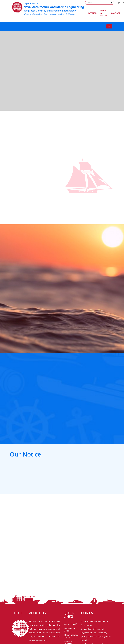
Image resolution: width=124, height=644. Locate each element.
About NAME (71, 624)
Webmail (92, 13)
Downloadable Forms (71, 636)
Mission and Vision (70, 629)
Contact (116, 13)
